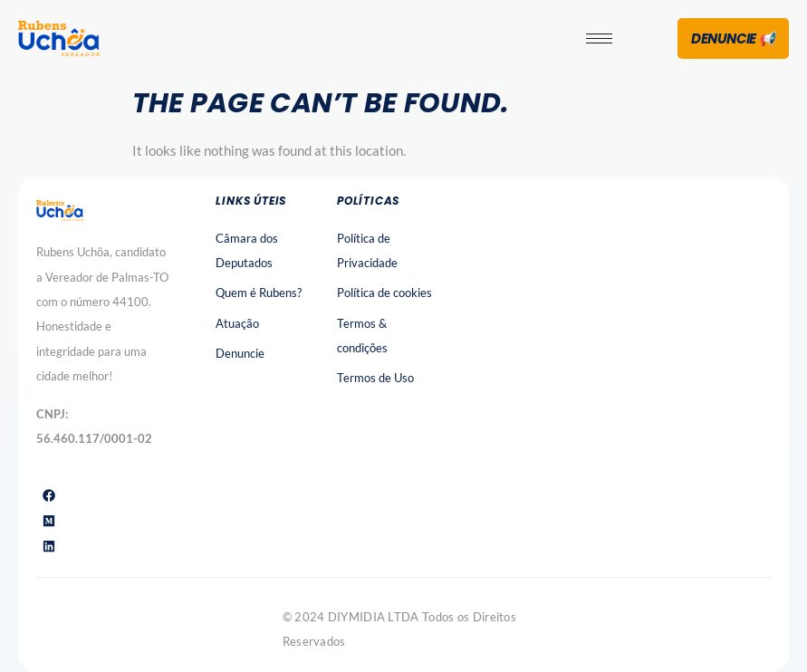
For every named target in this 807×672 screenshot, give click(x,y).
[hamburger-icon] (599, 38)
